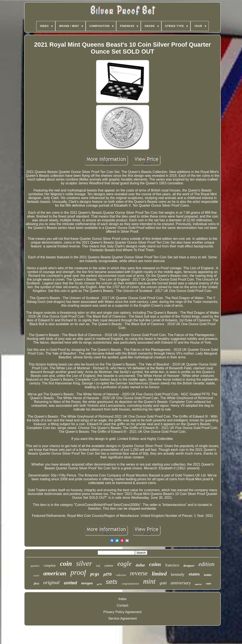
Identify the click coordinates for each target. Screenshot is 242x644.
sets (112, 582)
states (194, 574)
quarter (198, 584)
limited (159, 574)
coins (155, 564)
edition (207, 564)
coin (66, 563)
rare (209, 584)
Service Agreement (122, 618)
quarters (35, 566)
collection (121, 575)
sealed (36, 575)
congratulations (130, 584)
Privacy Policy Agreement (122, 612)
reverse (139, 573)
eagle (124, 564)
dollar (140, 565)
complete (50, 565)
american (55, 573)
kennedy (178, 574)
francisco (172, 565)
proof (78, 572)
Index (122, 599)
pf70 (107, 574)
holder (208, 575)
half (98, 566)
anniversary (181, 583)
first (37, 583)
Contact (122, 605)
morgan (87, 583)
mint (149, 581)
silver (84, 563)
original (51, 582)
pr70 (99, 584)
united (70, 583)
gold (163, 583)
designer (189, 566)
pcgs (95, 574)
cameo (109, 565)
